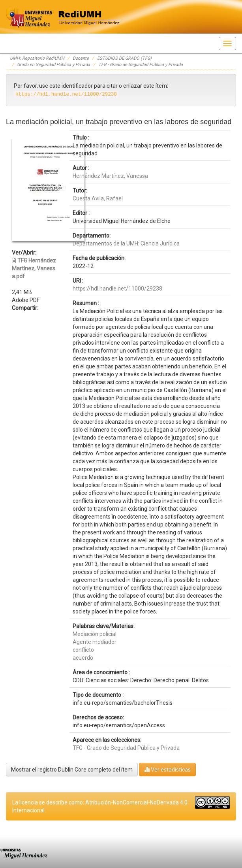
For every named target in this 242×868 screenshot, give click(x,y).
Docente (81, 58)
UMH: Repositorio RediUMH (37, 58)
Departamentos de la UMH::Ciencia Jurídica (126, 243)
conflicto (83, 650)
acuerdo (83, 658)
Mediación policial (95, 634)
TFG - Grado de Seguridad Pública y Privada (141, 65)
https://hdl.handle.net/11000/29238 (117, 289)
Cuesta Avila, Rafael (98, 198)
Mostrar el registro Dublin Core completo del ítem (72, 770)
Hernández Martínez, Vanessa (110, 176)
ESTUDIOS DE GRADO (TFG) (124, 58)
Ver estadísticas (167, 769)
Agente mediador (95, 642)
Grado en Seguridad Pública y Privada (53, 65)
